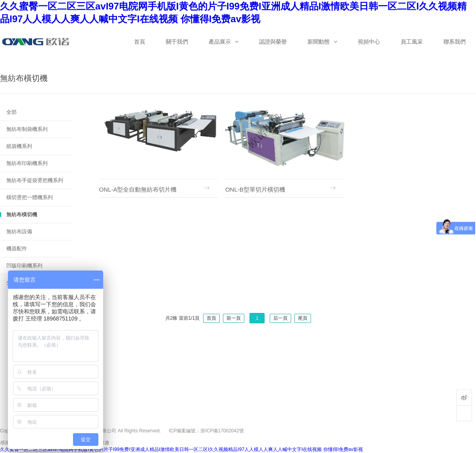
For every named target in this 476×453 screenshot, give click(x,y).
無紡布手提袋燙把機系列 (35, 180)
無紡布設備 (19, 231)
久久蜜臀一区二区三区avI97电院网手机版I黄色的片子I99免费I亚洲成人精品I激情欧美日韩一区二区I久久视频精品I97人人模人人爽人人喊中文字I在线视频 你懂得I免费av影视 (181, 449)
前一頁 (234, 318)
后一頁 (280, 318)
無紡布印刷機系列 (27, 163)
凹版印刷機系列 (24, 266)
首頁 (211, 318)
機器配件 (17, 249)
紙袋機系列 (19, 146)
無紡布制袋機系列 (27, 129)
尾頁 (303, 318)
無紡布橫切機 (22, 214)
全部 (12, 112)
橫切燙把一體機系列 (30, 197)
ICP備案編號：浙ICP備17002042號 (206, 431)
